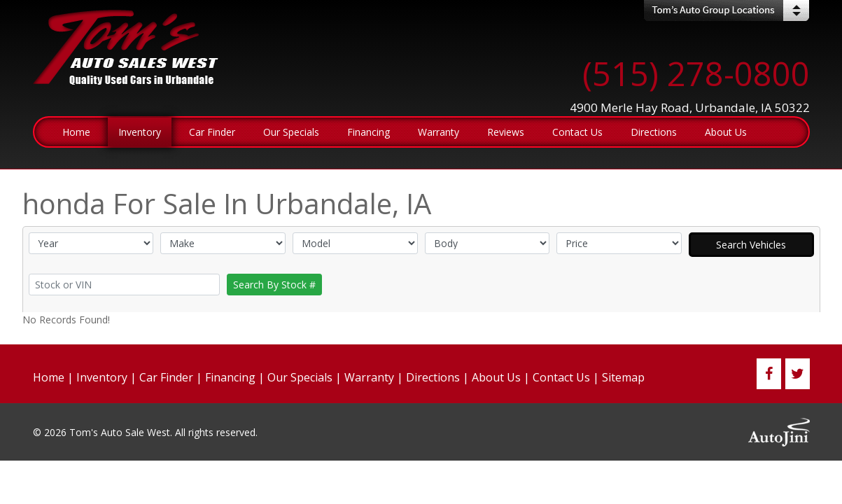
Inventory (102, 377)
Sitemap (623, 377)
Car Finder (166, 377)
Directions (433, 377)
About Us (496, 377)
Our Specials (300, 377)
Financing (230, 377)
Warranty (369, 377)
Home (49, 377)
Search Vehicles (751, 245)
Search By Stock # (274, 285)
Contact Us (561, 377)
